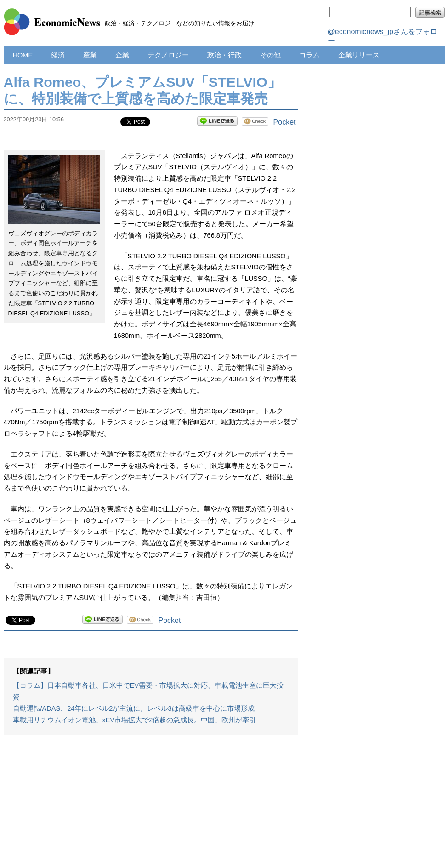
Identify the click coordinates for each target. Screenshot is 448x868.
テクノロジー (168, 55)
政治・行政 (224, 55)
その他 (270, 55)
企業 (122, 55)
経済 (58, 55)
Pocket (285, 122)
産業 (90, 55)
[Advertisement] (151, 806)
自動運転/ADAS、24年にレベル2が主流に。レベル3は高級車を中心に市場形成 (134, 708)
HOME (23, 55)
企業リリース (359, 55)
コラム (309, 55)
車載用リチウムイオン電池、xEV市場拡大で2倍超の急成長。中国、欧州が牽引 (135, 720)
